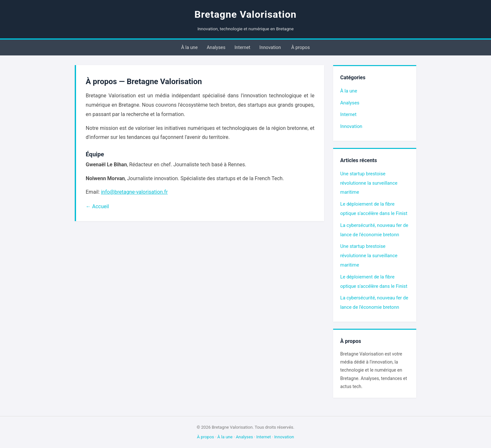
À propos (301, 48)
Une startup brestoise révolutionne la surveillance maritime (369, 183)
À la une (189, 48)
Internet (242, 48)
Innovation (270, 48)
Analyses (216, 48)
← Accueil (97, 206)
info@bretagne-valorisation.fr (134, 192)
